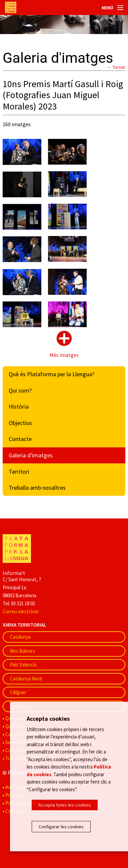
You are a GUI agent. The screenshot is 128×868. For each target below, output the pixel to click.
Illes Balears (22, 651)
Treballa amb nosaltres (37, 488)
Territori (19, 472)
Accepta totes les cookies (65, 805)
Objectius (20, 423)
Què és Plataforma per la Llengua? (51, 374)
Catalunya (20, 637)
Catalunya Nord (26, 679)
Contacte (20, 439)
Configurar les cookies (61, 827)
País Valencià (23, 665)
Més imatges (64, 355)
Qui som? (20, 390)
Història (19, 406)
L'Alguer (18, 692)
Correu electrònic (21, 611)
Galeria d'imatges (31, 455)
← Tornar (116, 67)
